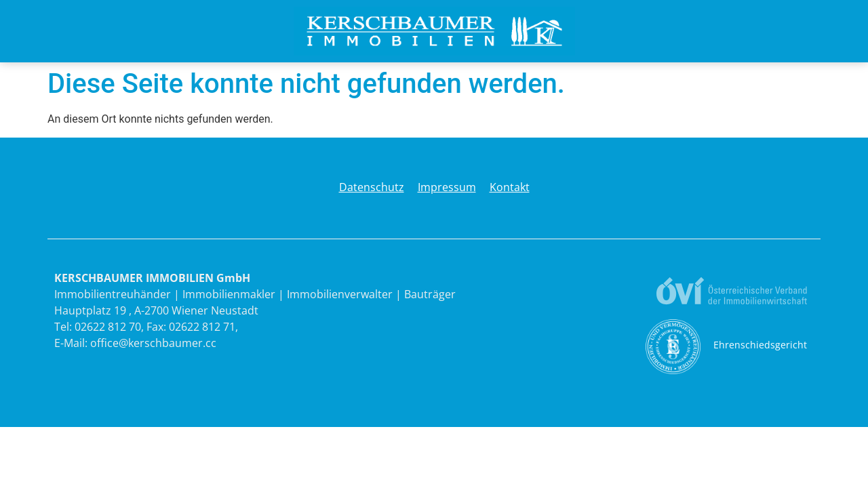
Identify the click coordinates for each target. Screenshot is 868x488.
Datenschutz (372, 187)
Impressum (447, 187)
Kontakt (510, 187)
